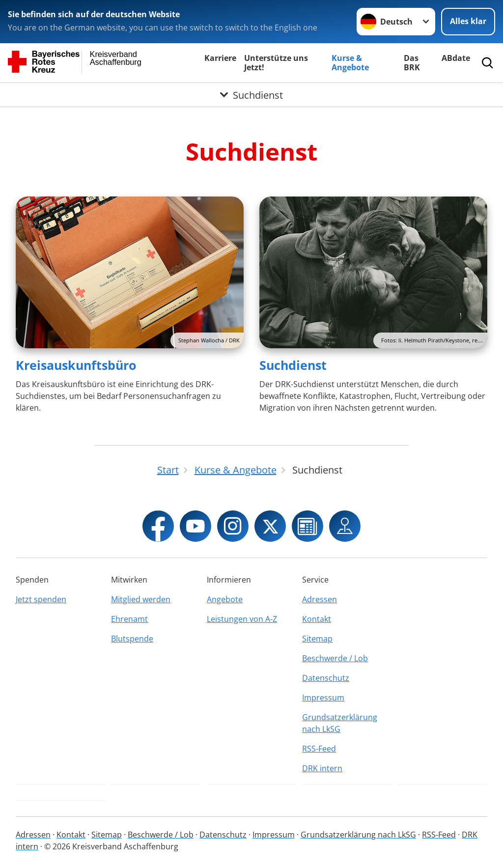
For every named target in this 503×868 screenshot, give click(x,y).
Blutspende (132, 639)
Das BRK (412, 63)
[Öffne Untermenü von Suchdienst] (251, 95)
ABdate (456, 58)
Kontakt (317, 619)
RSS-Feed (319, 749)
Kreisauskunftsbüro (76, 365)
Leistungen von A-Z (242, 619)
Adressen (320, 599)
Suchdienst (293, 365)
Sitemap (317, 639)
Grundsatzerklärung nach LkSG (340, 723)
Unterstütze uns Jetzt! (276, 63)
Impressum (323, 698)
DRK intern (322, 768)
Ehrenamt (129, 619)
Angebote (225, 599)
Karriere (220, 58)
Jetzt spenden (41, 599)
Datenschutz (326, 678)
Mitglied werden (141, 599)
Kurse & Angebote (350, 63)
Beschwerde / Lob (335, 658)
